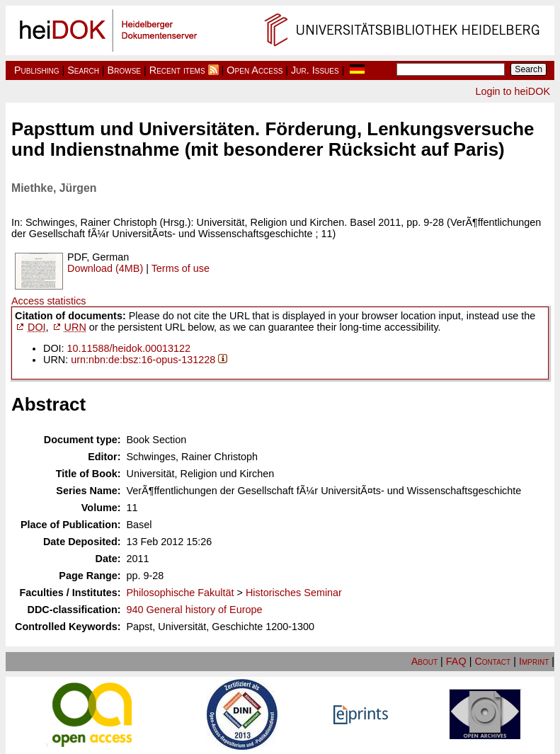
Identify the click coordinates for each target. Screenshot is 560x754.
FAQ (456, 661)
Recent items (177, 70)
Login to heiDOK (513, 91)
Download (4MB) (105, 268)
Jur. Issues (315, 70)
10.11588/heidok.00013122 (129, 348)
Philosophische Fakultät (181, 593)
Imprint (534, 661)
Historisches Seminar (294, 593)
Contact (492, 661)
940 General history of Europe (195, 610)
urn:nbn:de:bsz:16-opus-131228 (143, 360)
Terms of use (181, 268)
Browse (124, 70)
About (424, 661)
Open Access (255, 70)
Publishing (37, 70)
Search (83, 70)
